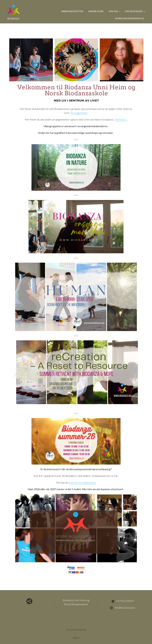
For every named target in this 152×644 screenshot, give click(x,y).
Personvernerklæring (76, 629)
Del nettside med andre (29, 601)
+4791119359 (123, 601)
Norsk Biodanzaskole (130, 18)
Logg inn (76, 638)
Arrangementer (72, 11)
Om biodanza (134, 11)
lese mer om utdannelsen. (82, 482)
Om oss (114, 11)
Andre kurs (96, 11)
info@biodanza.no (123, 608)
